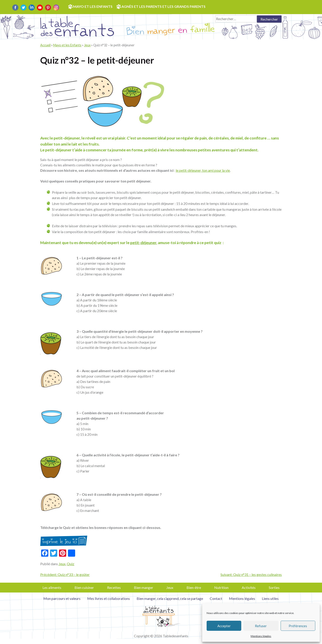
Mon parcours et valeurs (62, 598)
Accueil (45, 45)
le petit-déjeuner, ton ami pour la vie (203, 170)
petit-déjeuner (143, 243)
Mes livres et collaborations (109, 598)
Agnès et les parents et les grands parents (163, 6)
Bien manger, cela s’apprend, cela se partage (170, 598)
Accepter (224, 626)
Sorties (274, 587)
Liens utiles (270, 598)
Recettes (114, 587)
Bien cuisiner (84, 587)
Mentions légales (261, 636)
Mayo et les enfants (93, 6)
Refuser (261, 626)
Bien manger (144, 587)
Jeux (87, 45)
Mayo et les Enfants (67, 45)
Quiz (71, 564)
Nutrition (221, 587)
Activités (249, 587)
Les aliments (52, 587)
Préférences (298, 626)
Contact (216, 598)
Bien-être (194, 587)
